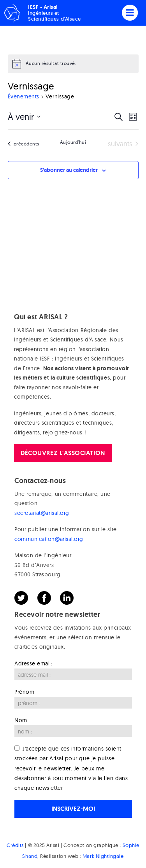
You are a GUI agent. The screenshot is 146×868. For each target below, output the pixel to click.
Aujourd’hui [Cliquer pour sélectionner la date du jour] (73, 142)
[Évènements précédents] (24, 144)
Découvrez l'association (63, 453)
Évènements (24, 96)
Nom (21, 720)
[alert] (73, 64)
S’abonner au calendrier (69, 170)
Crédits (15, 845)
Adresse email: (33, 663)
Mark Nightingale (103, 856)
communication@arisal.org (49, 539)
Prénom (24, 692)
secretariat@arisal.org (42, 513)
